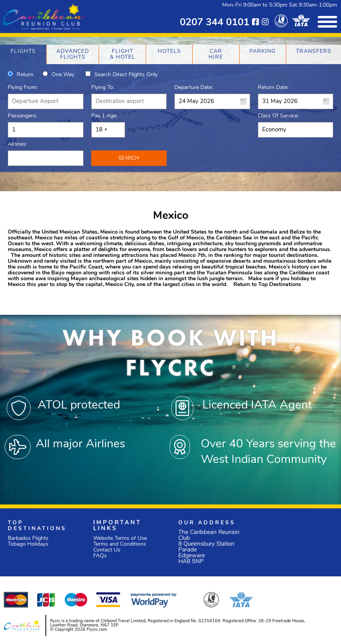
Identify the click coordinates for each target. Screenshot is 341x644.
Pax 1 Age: (104, 116)
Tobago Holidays (28, 544)
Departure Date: (194, 88)
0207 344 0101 (215, 23)
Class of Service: (278, 116)
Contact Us (107, 550)
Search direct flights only (126, 75)
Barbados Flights (28, 538)
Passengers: (22, 116)
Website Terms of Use (120, 538)
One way (63, 75)
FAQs (100, 556)
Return (25, 75)
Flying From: (23, 88)
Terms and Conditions (120, 544)
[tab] (23, 54)
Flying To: (103, 88)
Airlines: (17, 144)
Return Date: (273, 88)
